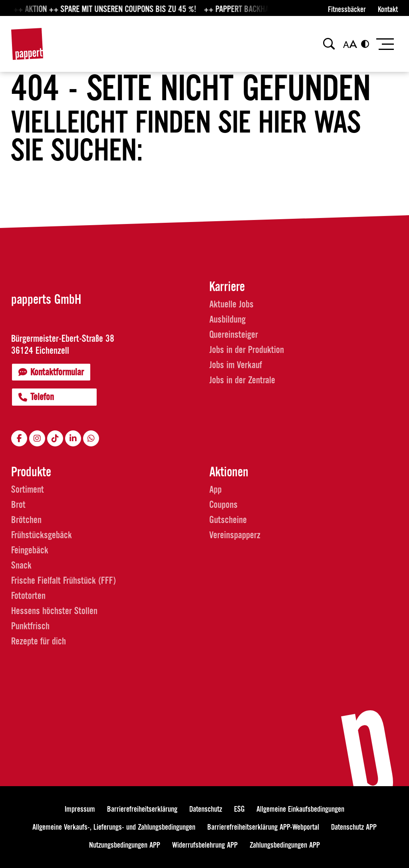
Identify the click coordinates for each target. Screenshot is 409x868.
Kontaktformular (51, 372)
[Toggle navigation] (384, 44)
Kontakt (388, 9)
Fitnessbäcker (347, 9)
